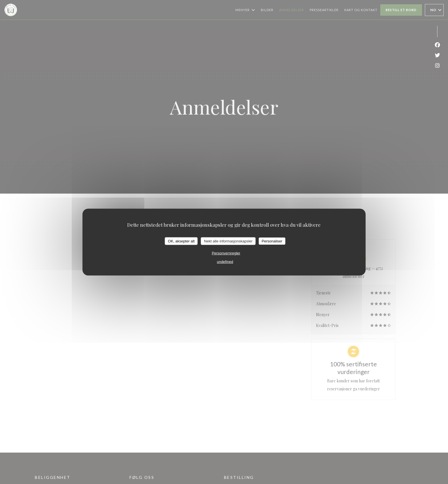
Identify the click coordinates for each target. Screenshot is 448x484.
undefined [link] (225, 262)
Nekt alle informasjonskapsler (228, 241)
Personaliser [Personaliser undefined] (272, 241)
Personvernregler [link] (226, 253)
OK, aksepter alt (181, 241)
